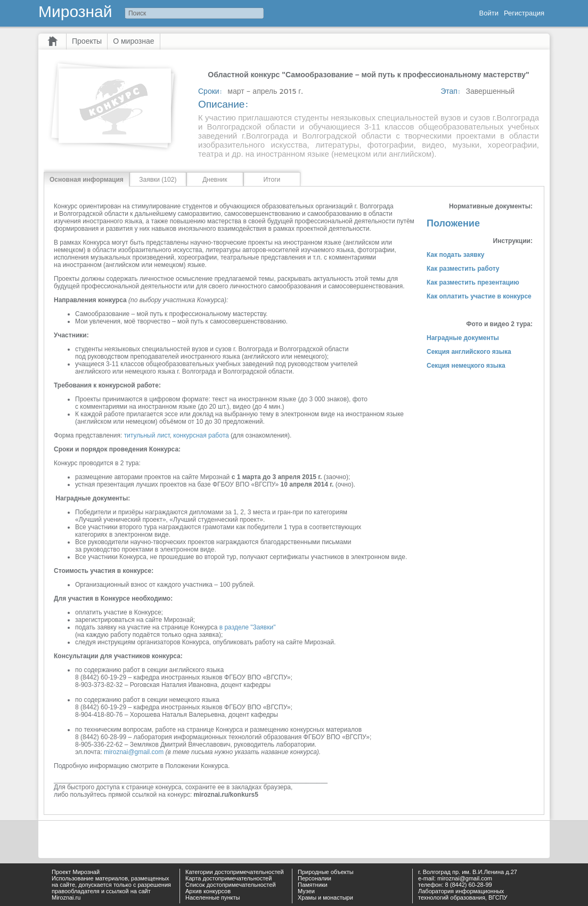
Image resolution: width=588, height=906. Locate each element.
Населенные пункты (213, 897)
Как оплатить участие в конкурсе (479, 296)
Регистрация (524, 13)
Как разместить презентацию (473, 282)
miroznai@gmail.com (134, 752)
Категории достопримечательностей (235, 872)
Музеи (306, 891)
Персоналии (315, 878)
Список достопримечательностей (231, 885)
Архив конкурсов (208, 891)
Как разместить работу (463, 269)
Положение (453, 223)
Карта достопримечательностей (228, 878)
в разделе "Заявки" (248, 627)
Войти (489, 13)
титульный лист (147, 435)
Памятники (313, 885)
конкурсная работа (201, 435)
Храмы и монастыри (325, 897)
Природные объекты (326, 872)
